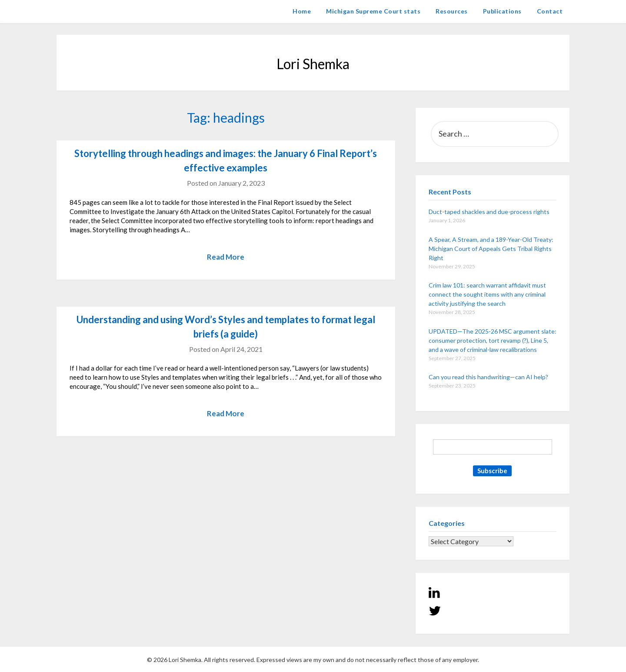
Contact (550, 11)
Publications (502, 11)
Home (302, 11)
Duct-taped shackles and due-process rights (489, 212)
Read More (226, 257)
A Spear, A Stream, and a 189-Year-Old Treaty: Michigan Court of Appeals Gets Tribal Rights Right (491, 249)
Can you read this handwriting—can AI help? (488, 377)
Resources (452, 11)
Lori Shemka (83, 11)
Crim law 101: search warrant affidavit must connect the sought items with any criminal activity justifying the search (487, 294)
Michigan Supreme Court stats (373, 11)
